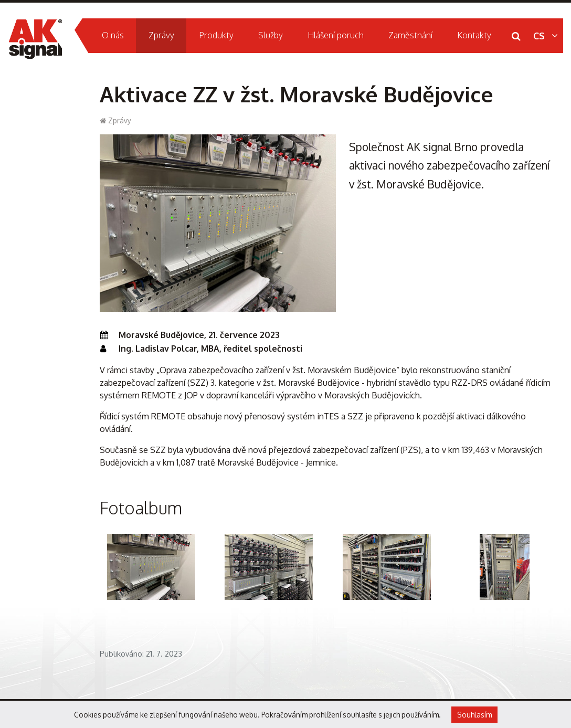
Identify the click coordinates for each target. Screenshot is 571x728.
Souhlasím (474, 715)
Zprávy (120, 120)
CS (546, 36)
